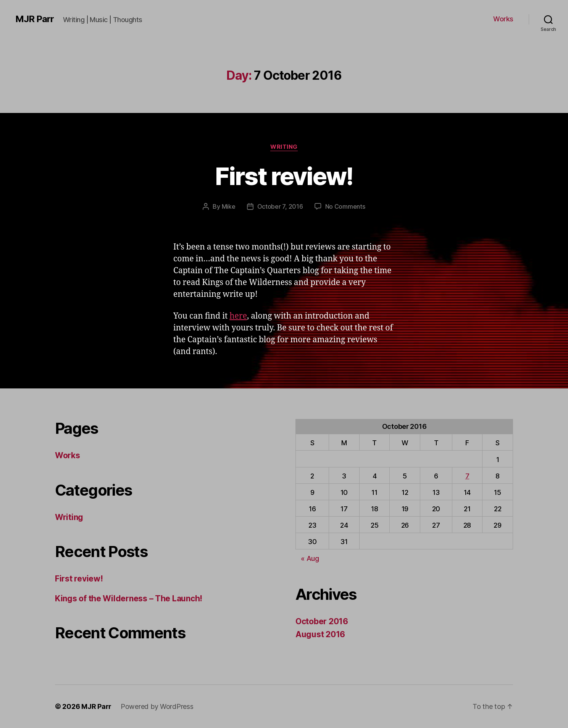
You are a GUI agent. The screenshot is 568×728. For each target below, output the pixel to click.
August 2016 (320, 634)
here (238, 316)
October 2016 (322, 621)
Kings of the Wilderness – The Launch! (129, 598)
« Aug (310, 558)
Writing (284, 147)
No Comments (345, 206)
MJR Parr (35, 19)
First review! (284, 176)
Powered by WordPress (157, 706)
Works (503, 19)
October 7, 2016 (280, 206)
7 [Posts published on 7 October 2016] (467, 476)
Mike (229, 206)
